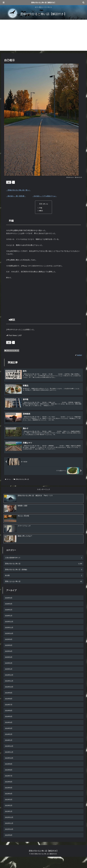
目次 (41, 204)
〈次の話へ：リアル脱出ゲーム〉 (45, 196)
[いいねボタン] (9, 182)
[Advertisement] (43, 36)
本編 (41, 208)
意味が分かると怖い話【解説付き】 (43, 3)
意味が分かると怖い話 (12, 351)
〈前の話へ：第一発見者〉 (16, 196)
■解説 (41, 211)
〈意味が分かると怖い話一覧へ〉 (18, 190)
